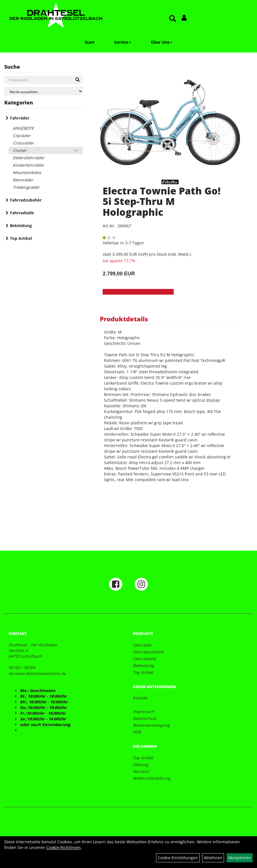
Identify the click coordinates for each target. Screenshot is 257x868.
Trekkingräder (26, 187)
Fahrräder (20, 118)
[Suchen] (77, 80)
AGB (137, 732)
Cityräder (22, 136)
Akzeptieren (240, 858)
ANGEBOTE (23, 128)
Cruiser (20, 150)
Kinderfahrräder (28, 165)
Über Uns (162, 42)
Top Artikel (21, 238)
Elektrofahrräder (29, 158)
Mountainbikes (27, 172)
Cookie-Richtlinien (64, 847)
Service (123, 42)
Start (90, 42)
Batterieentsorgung (151, 725)
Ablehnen (213, 858)
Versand (141, 771)
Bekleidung (21, 226)
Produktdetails (124, 319)
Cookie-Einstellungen (178, 858)
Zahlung (141, 765)
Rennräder (23, 180)
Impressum (144, 711)
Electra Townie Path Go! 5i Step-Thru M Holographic (162, 201)
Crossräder (23, 143)
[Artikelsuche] (173, 19)
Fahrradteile (22, 213)
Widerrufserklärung (152, 778)
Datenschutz (145, 718)
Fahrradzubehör (26, 200)
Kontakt (140, 698)
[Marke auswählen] (43, 91)
